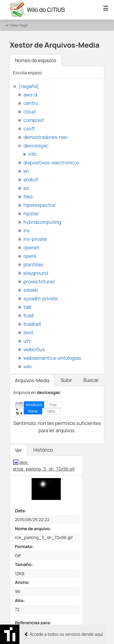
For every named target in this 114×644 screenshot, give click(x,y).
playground (36, 273)
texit (28, 332)
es (26, 188)
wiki (28, 366)
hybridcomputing (42, 222)
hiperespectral (39, 205)
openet (31, 248)
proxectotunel (39, 282)
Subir (67, 380)
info (32, 154)
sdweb (31, 290)
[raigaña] (29, 86)
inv (27, 231)
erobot (31, 180)
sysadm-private (40, 298)
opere (30, 256)
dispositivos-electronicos (51, 163)
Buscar (91, 380)
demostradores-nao (45, 137)
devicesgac (36, 146)
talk (27, 307)
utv (27, 341)
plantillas (33, 265)
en (26, 171)
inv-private (35, 239)
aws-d (30, 95)
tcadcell (32, 324)
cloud (29, 112)
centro (31, 103)
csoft (29, 129)
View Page (19, 25)
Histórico (43, 450)
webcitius (34, 349)
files (28, 197)
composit (34, 120)
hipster (31, 214)
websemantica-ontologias (52, 358)
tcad (28, 315)
